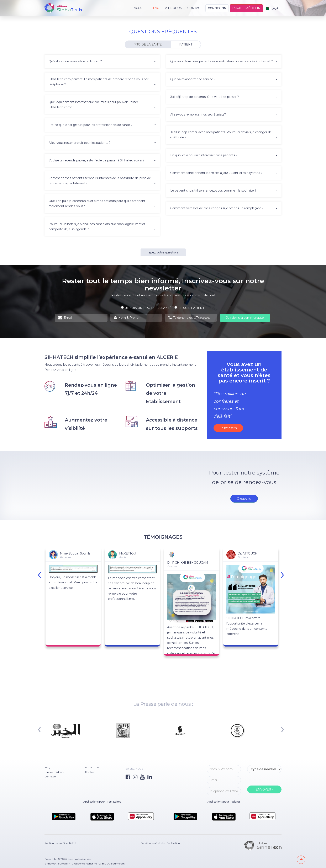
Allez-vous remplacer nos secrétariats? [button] (224, 114)
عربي (272, 8)
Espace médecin (246, 8)
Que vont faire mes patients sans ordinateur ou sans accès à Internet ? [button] (224, 61)
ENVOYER (264, 789)
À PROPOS (173, 8)
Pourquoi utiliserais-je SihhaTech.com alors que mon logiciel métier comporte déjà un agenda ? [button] (102, 227)
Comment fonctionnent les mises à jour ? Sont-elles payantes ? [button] (224, 173)
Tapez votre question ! (163, 252)
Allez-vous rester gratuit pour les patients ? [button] (102, 143)
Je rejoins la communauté (245, 318)
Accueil (141, 8)
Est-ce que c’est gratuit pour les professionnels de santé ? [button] (102, 125)
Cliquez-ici (244, 499)
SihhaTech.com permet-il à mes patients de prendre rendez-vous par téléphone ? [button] (102, 82)
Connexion (217, 8)
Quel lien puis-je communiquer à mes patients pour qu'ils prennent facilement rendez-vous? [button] (102, 203)
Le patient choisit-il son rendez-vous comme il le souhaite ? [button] (224, 191)
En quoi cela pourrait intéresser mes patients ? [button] (224, 155)
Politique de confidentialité (60, 843)
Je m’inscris (228, 428)
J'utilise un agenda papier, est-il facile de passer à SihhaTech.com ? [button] (102, 160)
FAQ (156, 8)
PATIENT (186, 44)
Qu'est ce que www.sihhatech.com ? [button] (102, 61)
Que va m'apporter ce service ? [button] (224, 79)
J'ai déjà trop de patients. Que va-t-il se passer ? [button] (224, 97)
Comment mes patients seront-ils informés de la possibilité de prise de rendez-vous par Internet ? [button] (102, 181)
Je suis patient (189, 308)
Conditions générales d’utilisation (160, 843)
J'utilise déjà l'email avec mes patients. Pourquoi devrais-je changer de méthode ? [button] (224, 135)
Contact (195, 8)
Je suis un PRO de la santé (146, 308)
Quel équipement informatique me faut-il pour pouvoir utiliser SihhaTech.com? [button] (102, 105)
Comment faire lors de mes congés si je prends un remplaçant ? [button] (224, 208)
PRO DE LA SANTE (148, 44)
